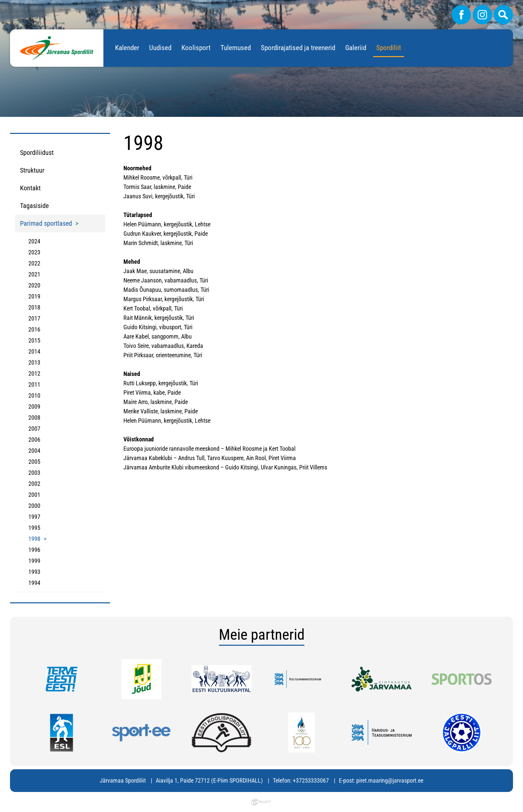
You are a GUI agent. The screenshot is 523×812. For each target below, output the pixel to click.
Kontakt (30, 188)
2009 (34, 407)
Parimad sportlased (46, 223)
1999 (34, 561)
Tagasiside (34, 206)
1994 (34, 583)
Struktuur (32, 170)
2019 (34, 296)
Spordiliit (389, 48)
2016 (34, 329)
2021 (34, 274)
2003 (34, 473)
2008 (34, 418)
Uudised (160, 48)
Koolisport (196, 48)
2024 (34, 241)
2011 (34, 384)
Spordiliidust (37, 153)
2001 (34, 495)
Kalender (127, 48)
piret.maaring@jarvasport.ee (390, 780)
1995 (34, 528)
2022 (34, 263)
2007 (34, 429)
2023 (34, 252)
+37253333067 (311, 780)
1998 (34, 539)
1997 (34, 517)
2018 (34, 307)
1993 (34, 572)
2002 (34, 484)
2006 (34, 440)
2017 (34, 318)
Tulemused (236, 48)
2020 (34, 285)
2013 (34, 362)
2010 (34, 395)
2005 (34, 462)
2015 (34, 340)
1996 (34, 550)
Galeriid (356, 48)
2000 (34, 506)
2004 (34, 451)
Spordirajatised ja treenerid (298, 48)
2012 (34, 373)
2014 (34, 351)
